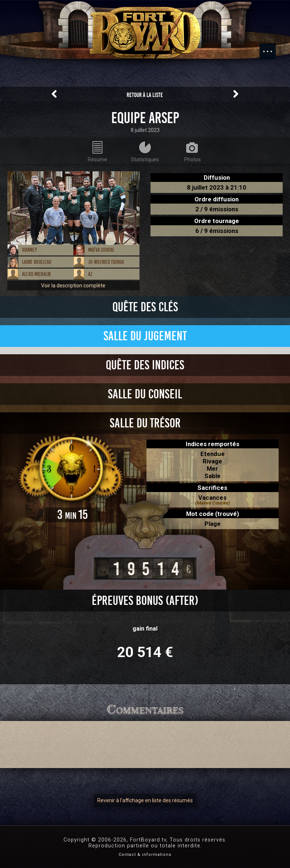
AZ (90, 274)
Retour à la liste (145, 95)
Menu (271, 48)
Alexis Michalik (36, 274)
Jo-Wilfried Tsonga (106, 262)
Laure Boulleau (37, 262)
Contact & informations (145, 855)
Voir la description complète (73, 286)
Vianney (30, 250)
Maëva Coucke (101, 250)
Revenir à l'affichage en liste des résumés (145, 800)
